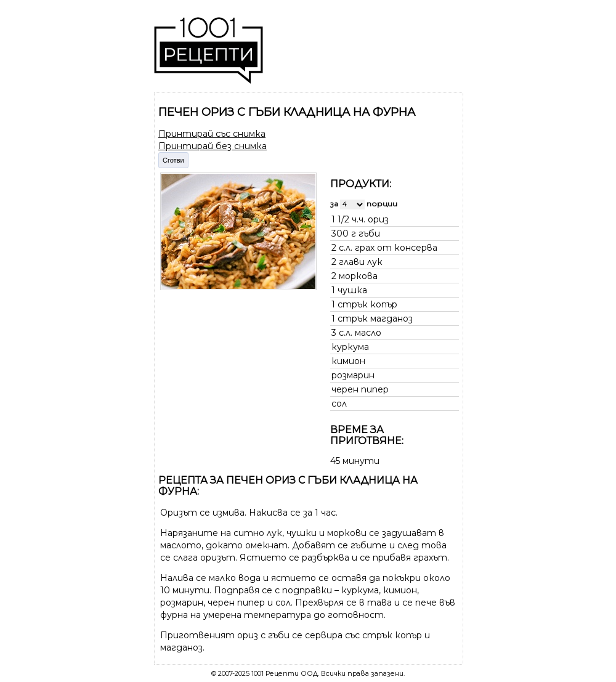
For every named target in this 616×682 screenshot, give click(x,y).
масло (368, 333)
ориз (378, 219)
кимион (348, 361)
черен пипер (360, 389)
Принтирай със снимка (212, 134)
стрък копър (367, 304)
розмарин (353, 375)
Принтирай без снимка (213, 146)
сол (339, 404)
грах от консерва (396, 248)
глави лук (361, 262)
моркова (358, 276)
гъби (369, 233)
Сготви (173, 160)
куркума (350, 347)
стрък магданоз (375, 319)
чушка (352, 290)
